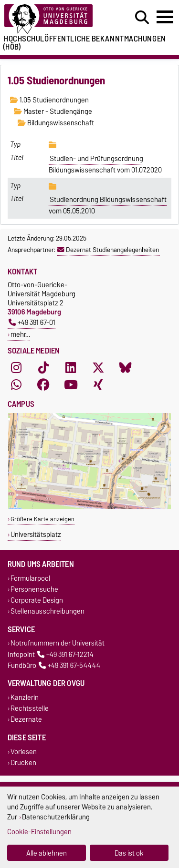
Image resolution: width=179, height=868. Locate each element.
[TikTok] (43, 368)
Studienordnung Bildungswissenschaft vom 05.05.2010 (108, 205)
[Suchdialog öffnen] (142, 18)
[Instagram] (16, 368)
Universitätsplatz (36, 534)
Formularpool (30, 578)
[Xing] (98, 385)
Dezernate (26, 720)
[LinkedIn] (71, 368)
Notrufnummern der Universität (58, 643)
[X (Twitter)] (98, 368)
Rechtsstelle (30, 709)
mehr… (20, 334)
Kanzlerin (25, 697)
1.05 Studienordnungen (49, 100)
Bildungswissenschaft (56, 123)
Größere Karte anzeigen (42, 519)
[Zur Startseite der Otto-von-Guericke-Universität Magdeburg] (55, 19)
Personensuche (34, 589)
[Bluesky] (126, 368)
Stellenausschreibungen (47, 611)
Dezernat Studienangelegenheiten (108, 250)
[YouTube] (71, 385)
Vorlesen (24, 752)
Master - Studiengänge (53, 111)
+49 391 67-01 (32, 322)
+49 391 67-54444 (69, 665)
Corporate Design (37, 601)
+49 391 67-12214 (65, 654)
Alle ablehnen (47, 853)
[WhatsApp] (16, 385)
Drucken (23, 762)
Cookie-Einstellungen (39, 832)
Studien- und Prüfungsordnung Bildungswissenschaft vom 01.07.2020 (105, 164)
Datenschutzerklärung (56, 817)
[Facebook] (43, 385)
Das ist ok (129, 853)
